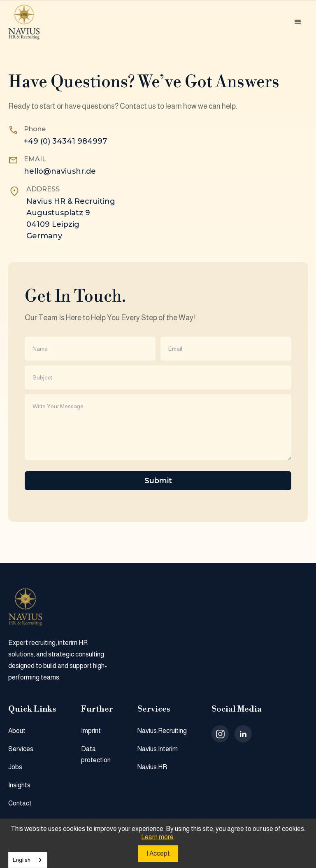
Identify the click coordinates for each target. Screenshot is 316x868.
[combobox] (28, 860)
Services (21, 749)
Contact (20, 803)
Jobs (15, 767)
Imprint (91, 731)
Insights (19, 785)
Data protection (96, 754)
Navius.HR (152, 767)
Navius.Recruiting (162, 731)
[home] (31, 22)
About (17, 731)
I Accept (158, 853)
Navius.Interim (158, 749)
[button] (298, 22)
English (22, 860)
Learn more (157, 837)
